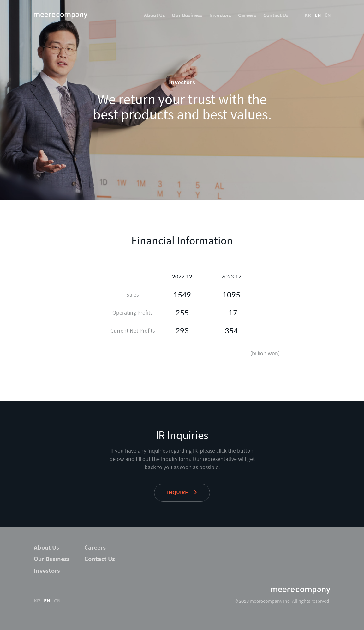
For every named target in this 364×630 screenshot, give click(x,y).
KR (308, 15)
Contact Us (276, 15)
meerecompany (61, 16)
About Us (154, 15)
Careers (247, 15)
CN (328, 15)
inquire (178, 492)
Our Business (187, 15)
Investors (220, 15)
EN (318, 15)
